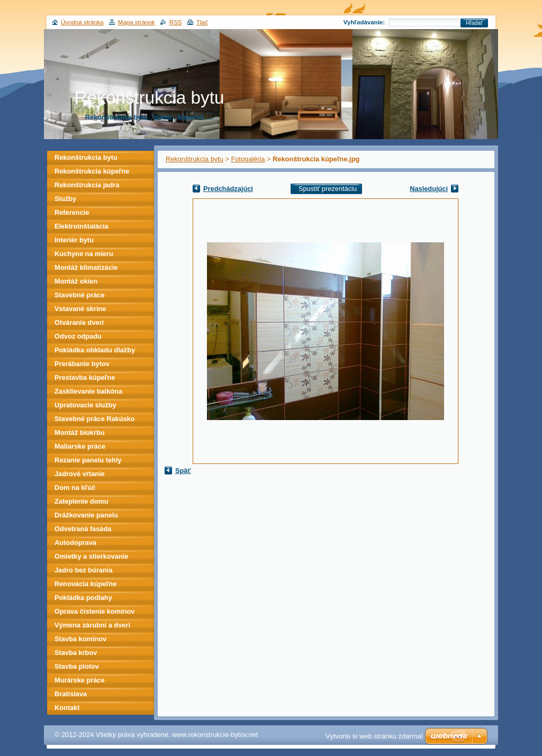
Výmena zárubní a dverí (92, 625)
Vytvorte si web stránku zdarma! (374, 736)
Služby (65, 199)
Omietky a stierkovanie (91, 556)
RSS (176, 22)
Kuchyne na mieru (84, 254)
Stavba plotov (77, 666)
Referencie (72, 212)
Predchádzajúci (228, 189)
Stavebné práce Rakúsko (95, 419)
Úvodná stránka (82, 22)
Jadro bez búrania (84, 570)
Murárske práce (80, 680)
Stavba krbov (76, 653)
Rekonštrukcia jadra (87, 185)
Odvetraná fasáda (83, 529)
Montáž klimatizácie (86, 267)
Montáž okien (76, 281)
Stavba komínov (80, 639)
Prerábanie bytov (82, 364)
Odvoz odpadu (78, 336)
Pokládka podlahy (83, 598)
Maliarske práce (80, 446)
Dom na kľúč (75, 488)
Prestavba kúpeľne (85, 377)
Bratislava (71, 694)
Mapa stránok (137, 22)
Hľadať (474, 23)
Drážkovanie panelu (86, 515)
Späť (183, 471)
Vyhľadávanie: (364, 22)
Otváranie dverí (79, 322)
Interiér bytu (74, 240)
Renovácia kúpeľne (85, 584)
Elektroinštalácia (82, 226)
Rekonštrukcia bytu (195, 159)
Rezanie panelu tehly (88, 460)
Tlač (202, 22)
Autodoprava (75, 543)
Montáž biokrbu (80, 432)
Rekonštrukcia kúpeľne (92, 171)
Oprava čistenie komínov (95, 611)
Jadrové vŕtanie (80, 474)
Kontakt (67, 708)
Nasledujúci (429, 189)
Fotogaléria (248, 159)
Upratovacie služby (85, 405)
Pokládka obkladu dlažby (95, 350)
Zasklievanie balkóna (88, 391)
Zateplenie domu (82, 501)
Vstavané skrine (80, 309)
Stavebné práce (80, 295)
